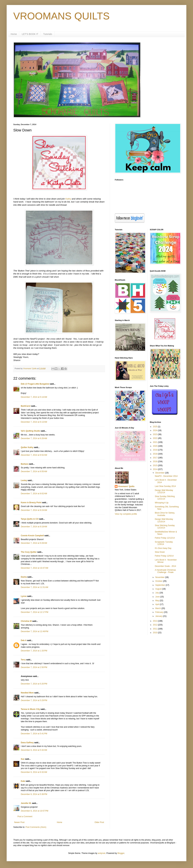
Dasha (24, 577)
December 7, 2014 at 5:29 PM (34, 700)
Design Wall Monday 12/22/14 (164, 491)
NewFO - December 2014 (166, 476)
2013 (155, 621)
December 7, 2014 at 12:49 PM (35, 631)
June (158, 597)
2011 (155, 629)
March (158, 608)
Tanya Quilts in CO (30, 519)
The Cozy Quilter (29, 552)
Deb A (24, 640)
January (159, 616)
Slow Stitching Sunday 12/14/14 (165, 527)
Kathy (68, 199)
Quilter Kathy (27, 447)
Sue (23, 759)
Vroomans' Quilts (126, 486)
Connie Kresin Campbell (32, 536)
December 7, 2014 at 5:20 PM (34, 684)
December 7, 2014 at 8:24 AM (34, 510)
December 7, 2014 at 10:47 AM (34, 568)
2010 (155, 633)
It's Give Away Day (163, 548)
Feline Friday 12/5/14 (164, 556)
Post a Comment (25, 817)
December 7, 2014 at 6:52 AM (34, 455)
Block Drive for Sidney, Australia (165, 514)
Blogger (121, 853)
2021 (155, 442)
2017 (155, 458)
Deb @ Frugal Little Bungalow (35, 384)
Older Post (99, 822)
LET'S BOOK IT (30, 34)
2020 (155, 446)
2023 (155, 434)
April (157, 604)
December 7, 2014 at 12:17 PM (35, 612)
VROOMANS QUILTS (61, 16)
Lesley (24, 480)
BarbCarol (26, 406)
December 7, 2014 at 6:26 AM (34, 438)
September (160, 585)
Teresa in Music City (30, 709)
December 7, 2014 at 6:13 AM (34, 422)
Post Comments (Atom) (36, 827)
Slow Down (160, 552)
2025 (155, 427)
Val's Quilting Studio (30, 431)
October (159, 581)
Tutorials (48, 34)
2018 (155, 454)
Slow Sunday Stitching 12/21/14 (165, 498)
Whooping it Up (162, 503)
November (160, 577)
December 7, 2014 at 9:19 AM (34, 527)
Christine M (26, 621)
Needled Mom (27, 693)
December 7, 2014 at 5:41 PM (34, 734)
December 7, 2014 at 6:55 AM (34, 471)
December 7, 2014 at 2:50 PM (34, 667)
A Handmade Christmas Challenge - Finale (165, 571)
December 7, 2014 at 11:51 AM (34, 587)
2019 (155, 450)
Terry (23, 660)
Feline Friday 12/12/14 (165, 538)
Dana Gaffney (27, 743)
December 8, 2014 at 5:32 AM (34, 750)
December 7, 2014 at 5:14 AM (34, 397)
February (159, 612)
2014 (155, 469)
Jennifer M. (26, 803)
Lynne (24, 596)
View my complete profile (126, 514)
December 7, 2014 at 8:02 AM (34, 494)
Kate (23, 781)
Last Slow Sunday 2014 (165, 486)
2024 (155, 430)
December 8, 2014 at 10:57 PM (35, 811)
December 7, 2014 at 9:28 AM (34, 543)
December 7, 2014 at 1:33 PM (34, 651)
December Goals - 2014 (165, 566)
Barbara (25, 464)
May (157, 601)
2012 (155, 625)
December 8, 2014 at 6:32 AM (34, 772)
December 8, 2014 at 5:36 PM (34, 794)
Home (14, 34)
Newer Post (19, 822)
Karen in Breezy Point (31, 503)
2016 (155, 461)
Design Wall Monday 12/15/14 (164, 520)
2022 (155, 438)
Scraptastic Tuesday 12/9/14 (164, 543)
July (157, 593)
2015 (155, 465)
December (160, 473)
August (159, 589)
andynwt (102, 853)
